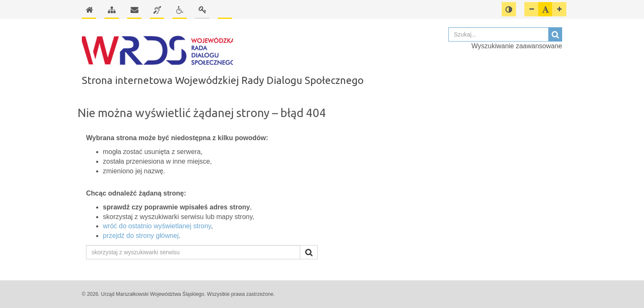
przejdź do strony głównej (141, 236)
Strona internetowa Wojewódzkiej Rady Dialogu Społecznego (223, 80)
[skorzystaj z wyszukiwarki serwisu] (193, 252)
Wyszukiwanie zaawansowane (517, 46)
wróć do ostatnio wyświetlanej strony (157, 226)
